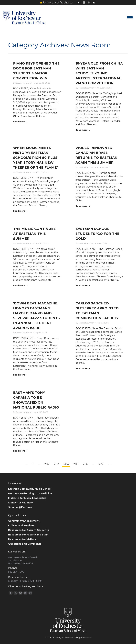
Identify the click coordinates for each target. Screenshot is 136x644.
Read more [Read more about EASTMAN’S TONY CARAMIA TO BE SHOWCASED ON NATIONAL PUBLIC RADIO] (20, 451)
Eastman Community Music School (30, 489)
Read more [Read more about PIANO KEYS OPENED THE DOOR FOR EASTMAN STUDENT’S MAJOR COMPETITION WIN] (20, 122)
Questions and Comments (25, 544)
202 (47, 464)
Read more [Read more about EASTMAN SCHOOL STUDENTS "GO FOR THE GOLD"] (83, 285)
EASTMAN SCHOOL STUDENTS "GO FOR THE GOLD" (97, 234)
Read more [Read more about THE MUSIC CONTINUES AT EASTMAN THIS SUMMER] (20, 285)
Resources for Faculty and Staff (28, 535)
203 (57, 464)
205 (76, 464)
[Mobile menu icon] (130, 18)
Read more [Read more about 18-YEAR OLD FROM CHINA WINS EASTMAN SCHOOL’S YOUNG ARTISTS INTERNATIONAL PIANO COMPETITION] (83, 130)
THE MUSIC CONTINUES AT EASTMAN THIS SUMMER (34, 234)
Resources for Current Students (29, 530)
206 (85, 464)
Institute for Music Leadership (27, 498)
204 (66, 464)
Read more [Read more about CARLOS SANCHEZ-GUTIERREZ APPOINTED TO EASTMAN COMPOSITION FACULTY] (83, 368)
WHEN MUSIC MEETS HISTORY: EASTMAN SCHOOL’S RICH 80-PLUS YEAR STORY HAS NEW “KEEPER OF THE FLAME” (36, 158)
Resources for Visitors (22, 539)
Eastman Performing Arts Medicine (30, 493)
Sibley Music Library (20, 503)
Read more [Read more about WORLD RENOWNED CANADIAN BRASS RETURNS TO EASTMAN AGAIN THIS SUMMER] (83, 206)
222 (101, 464)
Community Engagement (24, 521)
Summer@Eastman (20, 507)
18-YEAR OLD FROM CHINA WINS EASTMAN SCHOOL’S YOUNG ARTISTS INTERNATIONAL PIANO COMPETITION (99, 73)
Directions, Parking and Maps (26, 586)
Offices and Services (21, 525)
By (23, 83)
